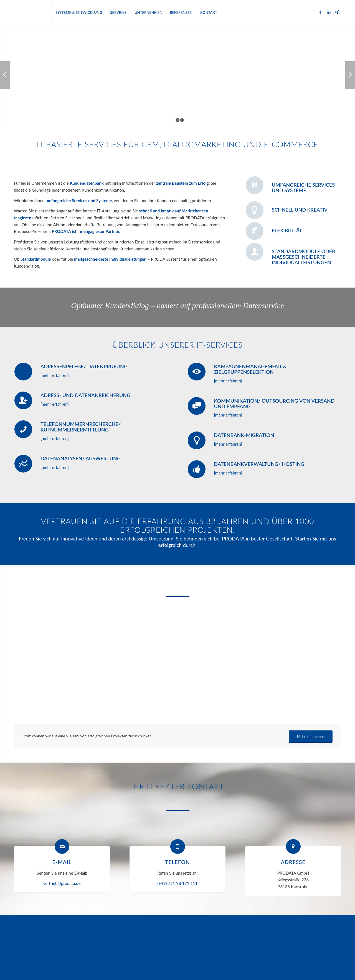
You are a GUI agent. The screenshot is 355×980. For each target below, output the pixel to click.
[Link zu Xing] (337, 12)
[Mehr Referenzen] (311, 737)
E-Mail (62, 862)
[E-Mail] (62, 846)
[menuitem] (79, 12)
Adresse (293, 862)
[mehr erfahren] (55, 375)
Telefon (177, 862)
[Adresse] (293, 846)
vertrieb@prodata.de (62, 883)
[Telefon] (178, 846)
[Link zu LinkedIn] (329, 12)
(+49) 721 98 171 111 (177, 883)
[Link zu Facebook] (320, 12)
